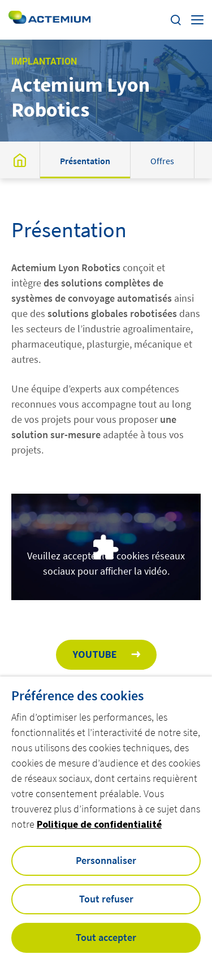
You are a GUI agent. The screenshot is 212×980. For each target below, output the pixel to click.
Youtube (95, 654)
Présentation (85, 161)
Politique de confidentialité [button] (99, 824)
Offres (162, 161)
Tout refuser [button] (106, 899)
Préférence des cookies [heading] (77, 696)
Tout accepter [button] (106, 937)
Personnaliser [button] (106, 860)
